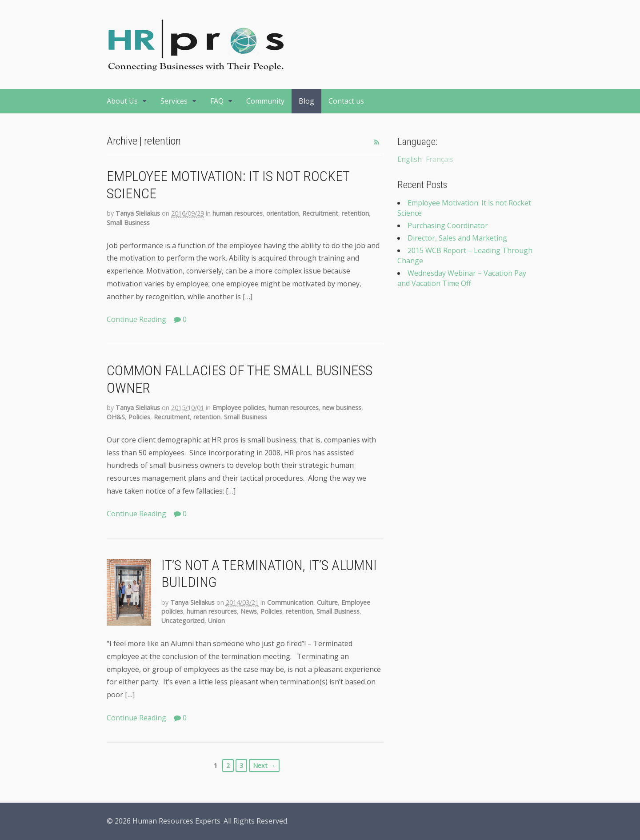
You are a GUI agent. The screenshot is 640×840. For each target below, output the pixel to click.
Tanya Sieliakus (138, 213)
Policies (139, 417)
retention (355, 213)
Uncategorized (183, 621)
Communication (290, 602)
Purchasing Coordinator (448, 225)
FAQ (217, 101)
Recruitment (320, 213)
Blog (306, 101)
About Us (122, 101)
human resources (238, 213)
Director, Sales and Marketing (457, 238)
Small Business (128, 223)
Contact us (346, 101)
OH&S (116, 417)
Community (265, 101)
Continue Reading (136, 319)
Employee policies (239, 408)
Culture (327, 602)
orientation (282, 213)
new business (342, 408)
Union (216, 621)
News (249, 611)
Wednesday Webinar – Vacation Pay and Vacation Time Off (462, 278)
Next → (264, 766)
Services (174, 101)
